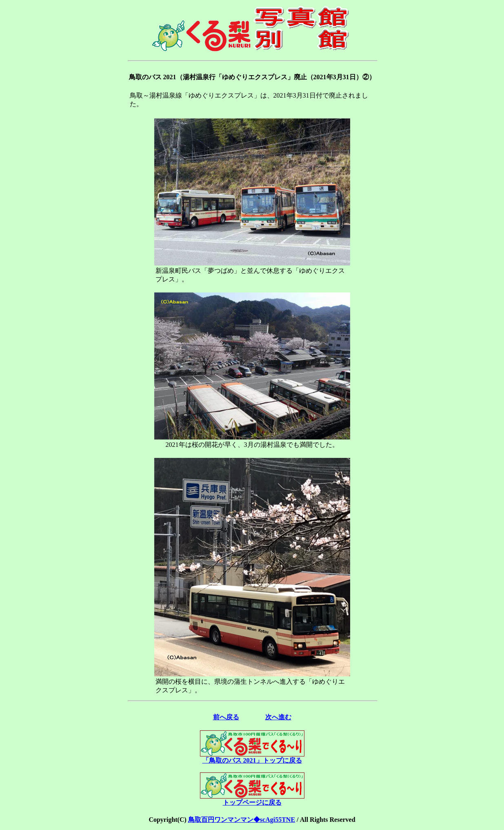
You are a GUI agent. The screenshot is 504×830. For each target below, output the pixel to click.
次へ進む (278, 717)
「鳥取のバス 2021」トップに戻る (252, 757)
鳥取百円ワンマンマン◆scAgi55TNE (242, 820)
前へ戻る (226, 717)
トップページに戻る (252, 799)
